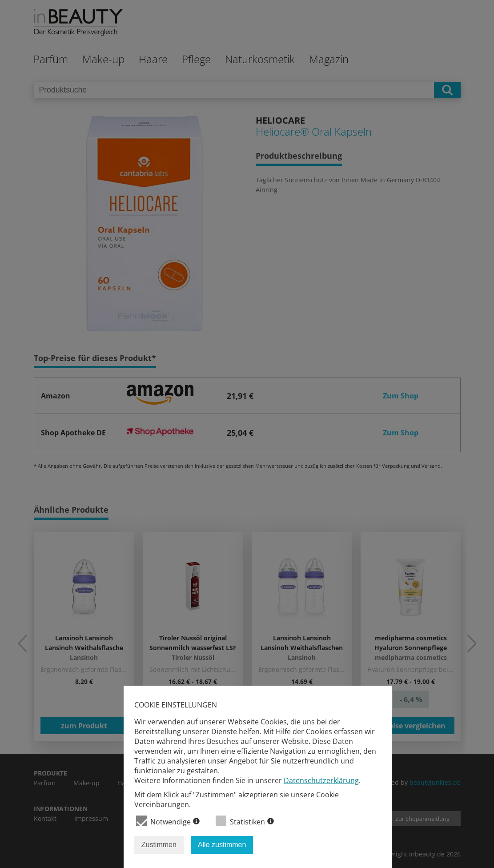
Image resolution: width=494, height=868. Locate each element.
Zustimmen (159, 845)
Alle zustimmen (222, 845)
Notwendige (168, 821)
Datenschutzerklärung (321, 780)
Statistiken (245, 821)
